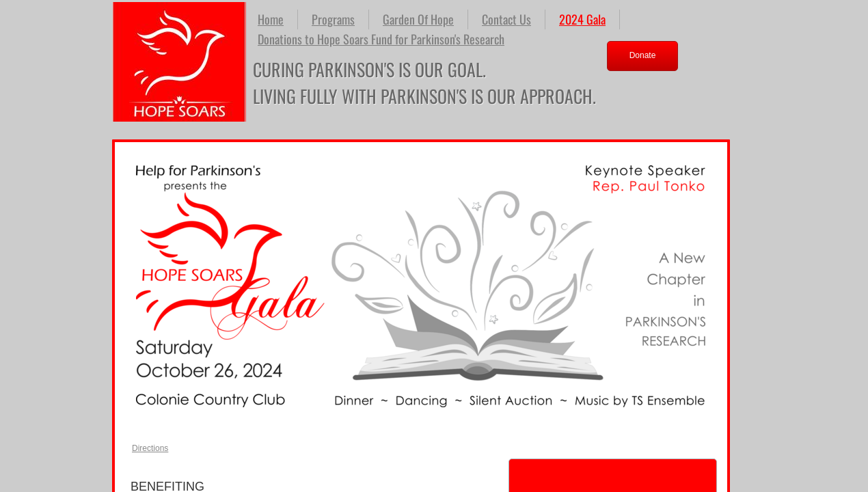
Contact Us (506, 19)
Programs (333, 19)
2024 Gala (582, 19)
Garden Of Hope (418, 19)
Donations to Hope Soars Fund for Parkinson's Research (381, 39)
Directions (150, 448)
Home (271, 19)
